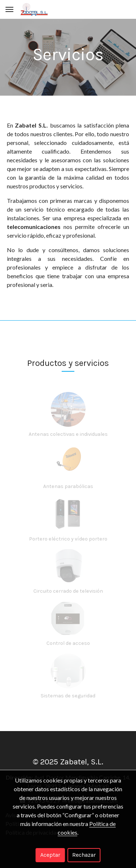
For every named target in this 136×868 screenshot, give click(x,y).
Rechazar (84, 855)
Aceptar (50, 855)
